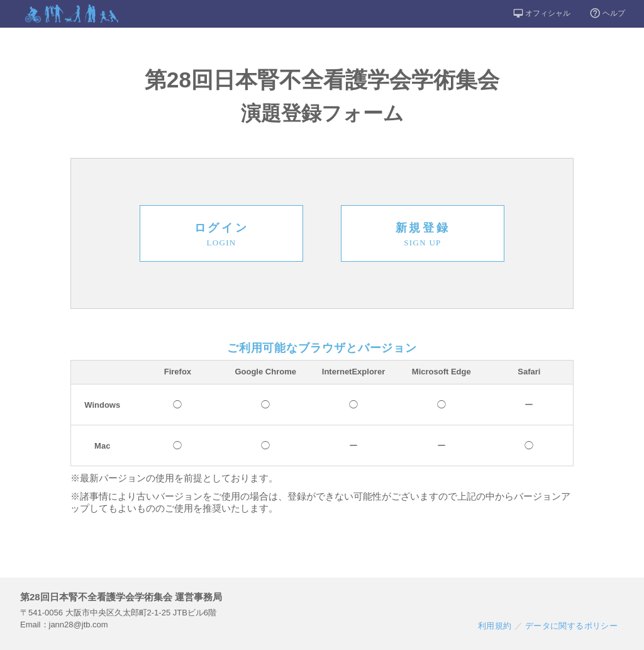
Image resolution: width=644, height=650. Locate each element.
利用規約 (495, 626)
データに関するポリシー (571, 626)
